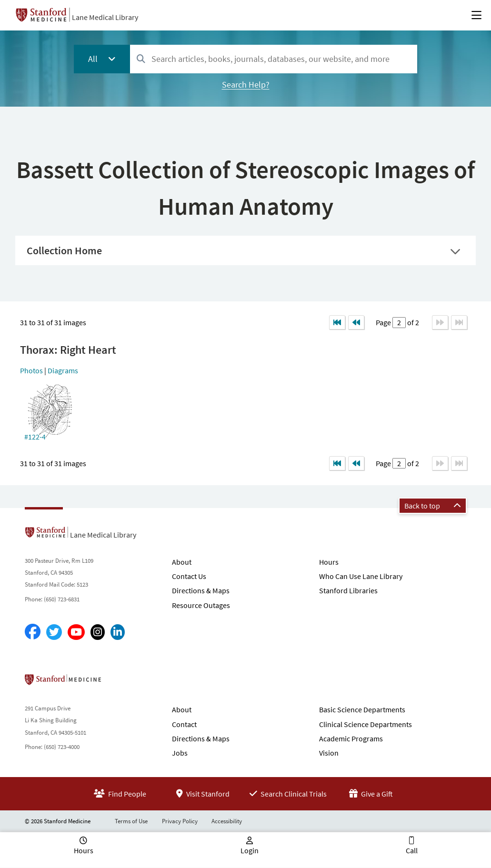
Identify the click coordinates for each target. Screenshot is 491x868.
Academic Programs (351, 738)
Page (384, 322)
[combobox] (274, 59)
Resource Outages (201, 605)
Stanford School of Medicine (118, 682)
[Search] (141, 59)
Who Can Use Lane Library (361, 576)
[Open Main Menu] (476, 15)
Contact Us (189, 576)
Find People (120, 794)
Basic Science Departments (362, 709)
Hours (329, 562)
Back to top (433, 506)
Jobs (180, 753)
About (182, 562)
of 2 (412, 322)
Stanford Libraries (348, 590)
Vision (329, 753)
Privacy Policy (180, 821)
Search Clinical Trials (288, 794)
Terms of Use (131, 821)
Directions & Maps (201, 590)
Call (412, 850)
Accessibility (227, 821)
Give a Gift (371, 794)
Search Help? (246, 85)
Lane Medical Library (105, 17)
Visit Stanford (203, 794)
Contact (184, 724)
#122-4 (35, 437)
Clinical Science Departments (366, 724)
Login (250, 850)
